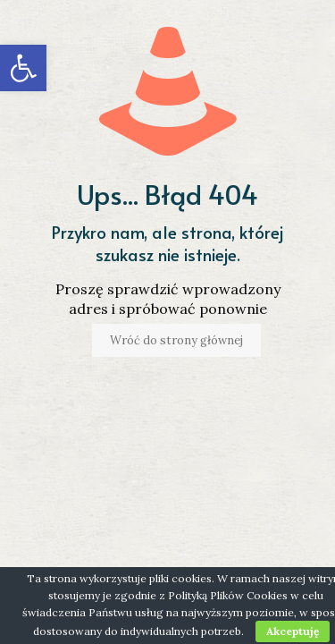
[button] (23, 68)
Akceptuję (293, 631)
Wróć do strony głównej (176, 340)
